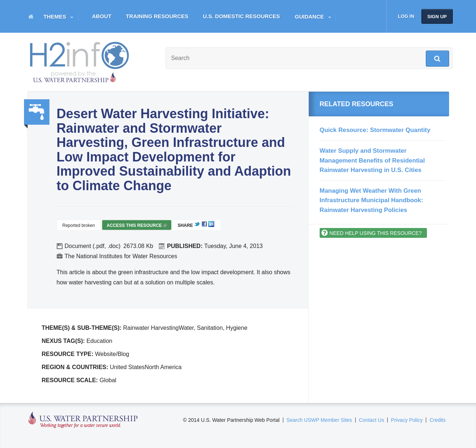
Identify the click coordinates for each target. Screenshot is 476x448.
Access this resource (137, 226)
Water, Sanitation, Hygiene (37, 112)
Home (31, 16)
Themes (55, 17)
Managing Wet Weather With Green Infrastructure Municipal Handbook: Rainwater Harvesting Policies (371, 200)
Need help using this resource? (376, 233)
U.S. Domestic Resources (241, 16)
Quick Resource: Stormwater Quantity (375, 130)
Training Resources (157, 16)
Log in (406, 16)
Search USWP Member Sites (319, 420)
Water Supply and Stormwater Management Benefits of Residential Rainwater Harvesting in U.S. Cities (372, 160)
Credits (437, 420)
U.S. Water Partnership (83, 420)
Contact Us (371, 420)
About (102, 16)
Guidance (309, 17)
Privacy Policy (407, 420)
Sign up (437, 17)
